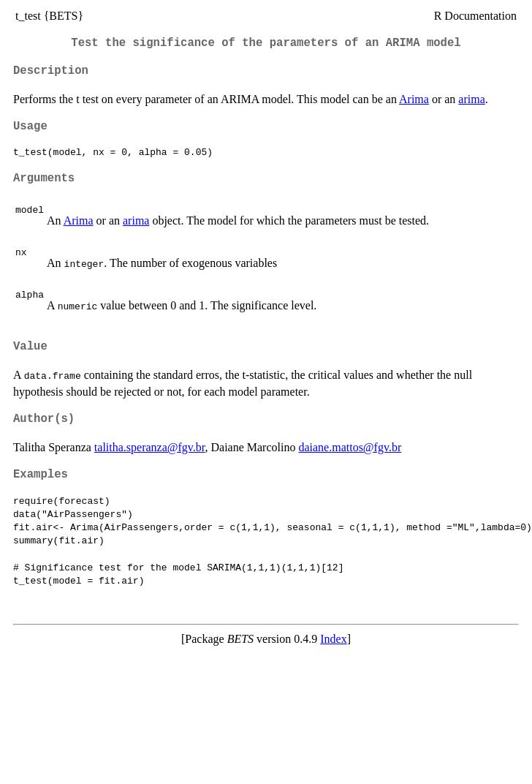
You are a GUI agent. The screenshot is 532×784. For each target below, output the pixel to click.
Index (333, 639)
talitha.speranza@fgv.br (150, 447)
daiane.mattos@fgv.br (350, 447)
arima (471, 99)
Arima (414, 99)
